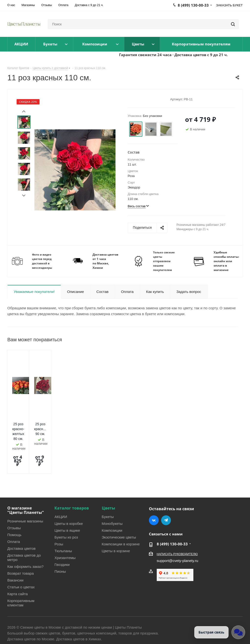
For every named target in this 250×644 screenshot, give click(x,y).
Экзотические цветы (119, 511)
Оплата (14, 516)
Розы (59, 518)
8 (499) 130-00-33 (172, 518)
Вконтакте (154, 494)
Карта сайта (18, 568)
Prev (24, 111)
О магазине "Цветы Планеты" (26, 484)
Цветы (109, 482)
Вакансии (15, 554)
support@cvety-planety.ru (177, 535)
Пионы (60, 545)
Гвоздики (62, 539)
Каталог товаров (72, 482)
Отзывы (14, 502)
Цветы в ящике (67, 504)
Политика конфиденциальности (34, 625)
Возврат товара (21, 547)
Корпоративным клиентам (21, 577)
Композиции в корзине (121, 518)
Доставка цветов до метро (24, 531)
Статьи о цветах (21, 561)
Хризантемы (65, 532)
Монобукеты (112, 498)
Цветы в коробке (69, 498)
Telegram (166, 494)
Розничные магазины (25, 495)
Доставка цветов (21, 522)
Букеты (108, 491)
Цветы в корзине (116, 525)
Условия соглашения (82, 625)
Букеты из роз (66, 511)
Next (24, 196)
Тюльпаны (63, 525)
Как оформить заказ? (25, 540)
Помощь (14, 509)
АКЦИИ (61, 491)
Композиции (112, 504)
